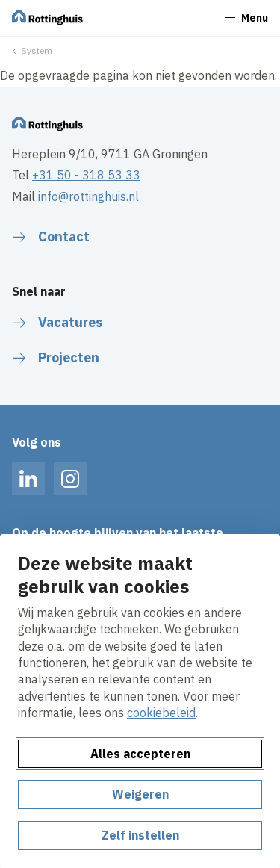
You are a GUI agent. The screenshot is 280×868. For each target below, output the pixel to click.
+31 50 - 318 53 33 (86, 175)
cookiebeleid (161, 713)
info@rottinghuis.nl (88, 196)
